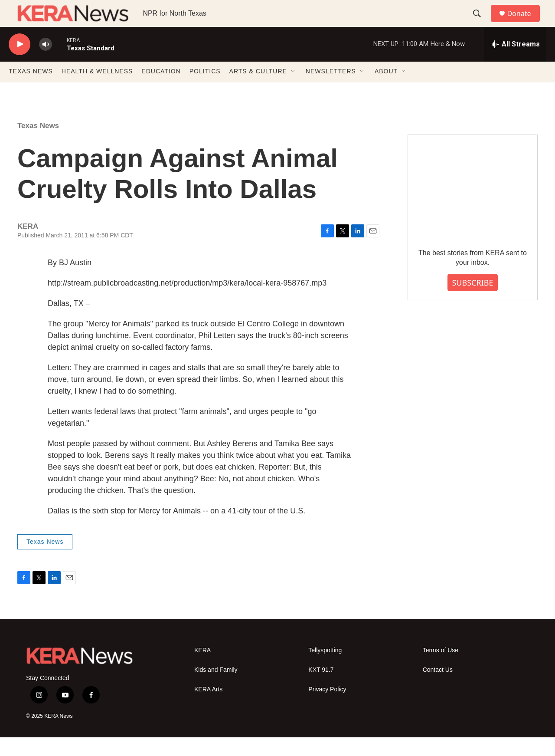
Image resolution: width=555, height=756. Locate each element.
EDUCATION (161, 90)
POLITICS (205, 90)
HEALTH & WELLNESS (97, 90)
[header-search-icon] (481, 23)
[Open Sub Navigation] (294, 90)
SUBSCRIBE (472, 301)
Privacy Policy (327, 708)
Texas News (38, 144)
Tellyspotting (325, 669)
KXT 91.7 (321, 689)
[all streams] (515, 63)
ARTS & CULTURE (258, 90)
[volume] (46, 63)
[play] (20, 63)
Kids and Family (216, 689)
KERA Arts (208, 708)
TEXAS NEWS (31, 90)
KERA (202, 669)
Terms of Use (441, 669)
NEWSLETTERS (331, 90)
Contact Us (438, 689)
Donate (524, 23)
